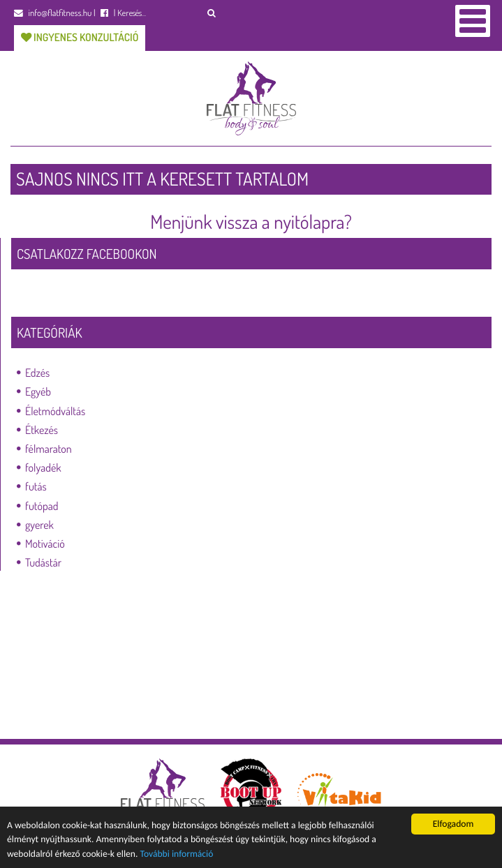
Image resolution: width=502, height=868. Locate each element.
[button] (212, 13)
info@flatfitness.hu (53, 13)
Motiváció (45, 544)
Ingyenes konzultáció (80, 37)
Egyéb (38, 391)
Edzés (37, 373)
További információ (177, 854)
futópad (42, 506)
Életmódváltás (55, 411)
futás (36, 486)
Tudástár (43, 562)
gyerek (39, 525)
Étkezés (42, 430)
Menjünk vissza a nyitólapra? (251, 222)
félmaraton (49, 449)
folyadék (43, 467)
